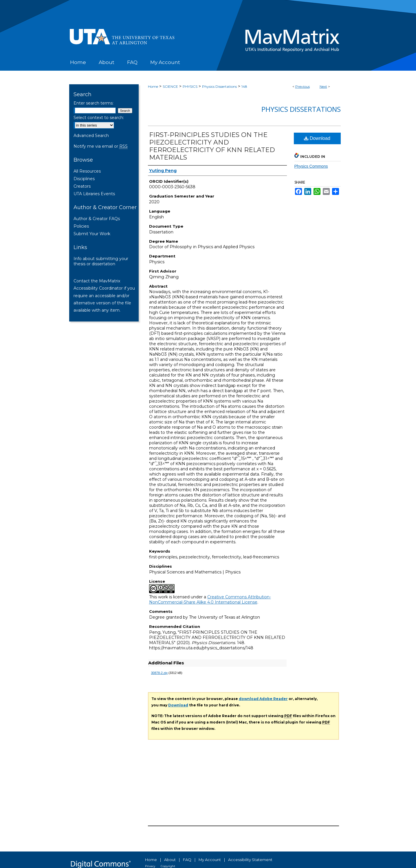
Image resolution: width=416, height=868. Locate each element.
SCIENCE (170, 86)
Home (153, 86)
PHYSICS (190, 86)
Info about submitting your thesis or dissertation (101, 261)
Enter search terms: (94, 103)
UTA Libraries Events (94, 194)
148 (244, 86)
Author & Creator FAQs (97, 219)
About (170, 860)
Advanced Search (91, 136)
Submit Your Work (92, 234)
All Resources (87, 171)
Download (317, 138)
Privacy (150, 866)
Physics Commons (311, 166)
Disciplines (84, 179)
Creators (82, 186)
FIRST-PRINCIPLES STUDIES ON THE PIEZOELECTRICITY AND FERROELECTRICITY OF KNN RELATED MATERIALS (212, 146)
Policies (81, 226)
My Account (210, 860)
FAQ (187, 860)
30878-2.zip (160, 673)
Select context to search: (99, 118)
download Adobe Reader (263, 699)
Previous (303, 86)
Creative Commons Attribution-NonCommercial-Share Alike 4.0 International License (210, 600)
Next (323, 86)
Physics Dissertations (219, 86)
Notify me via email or (101, 146)
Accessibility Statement (250, 860)
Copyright (168, 866)
